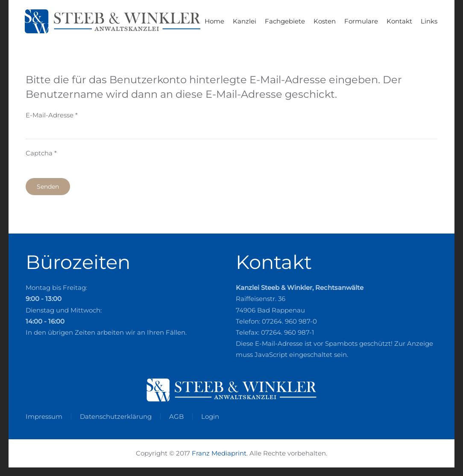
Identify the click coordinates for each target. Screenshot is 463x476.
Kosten (325, 21)
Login (210, 416)
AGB (176, 416)
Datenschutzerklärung (116, 416)
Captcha (41, 153)
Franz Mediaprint (219, 453)
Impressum (44, 416)
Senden (48, 187)
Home (214, 21)
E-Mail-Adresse (52, 115)
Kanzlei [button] (245, 21)
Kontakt (399, 21)
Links (429, 21)
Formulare (361, 21)
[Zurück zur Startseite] (115, 21)
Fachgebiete (285, 21)
